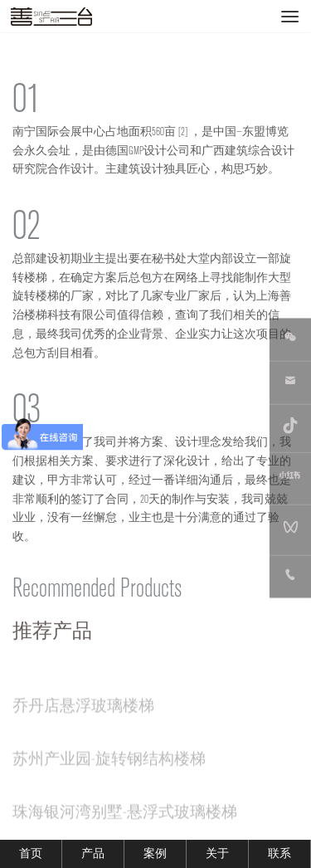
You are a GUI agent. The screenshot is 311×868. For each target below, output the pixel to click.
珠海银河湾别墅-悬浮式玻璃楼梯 (125, 817)
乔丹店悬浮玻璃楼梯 (83, 711)
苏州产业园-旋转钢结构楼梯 (109, 764)
